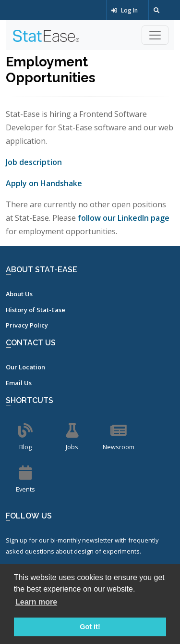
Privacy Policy (27, 325)
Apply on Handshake (44, 183)
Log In (125, 10)
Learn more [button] (36, 602)
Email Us (19, 383)
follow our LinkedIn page (124, 218)
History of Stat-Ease (36, 310)
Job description (34, 162)
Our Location (25, 367)
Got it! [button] (90, 627)
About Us (19, 294)
